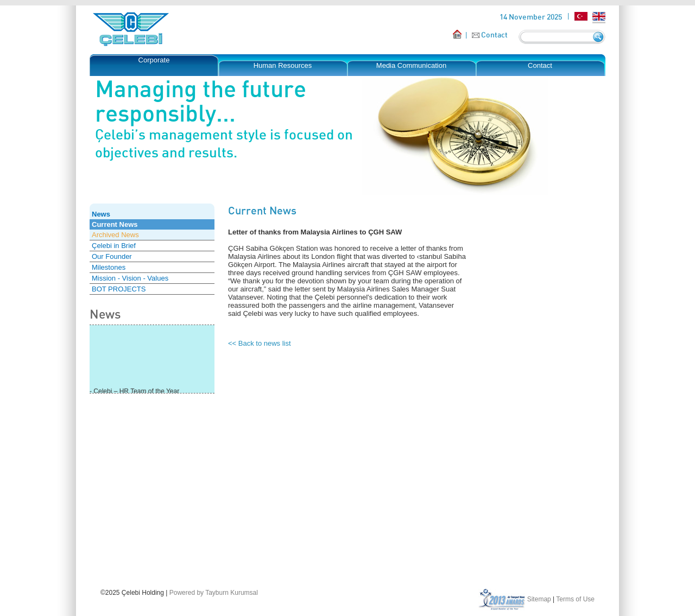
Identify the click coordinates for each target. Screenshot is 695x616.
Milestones (109, 267)
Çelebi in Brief (114, 246)
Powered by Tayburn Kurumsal (214, 593)
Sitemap (539, 599)
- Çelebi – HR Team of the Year (134, 392)
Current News (115, 224)
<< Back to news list (260, 343)
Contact (494, 34)
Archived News (115, 235)
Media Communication (411, 65)
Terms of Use (575, 599)
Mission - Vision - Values (130, 278)
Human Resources (283, 65)
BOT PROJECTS (119, 289)
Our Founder (112, 256)
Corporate (154, 60)
